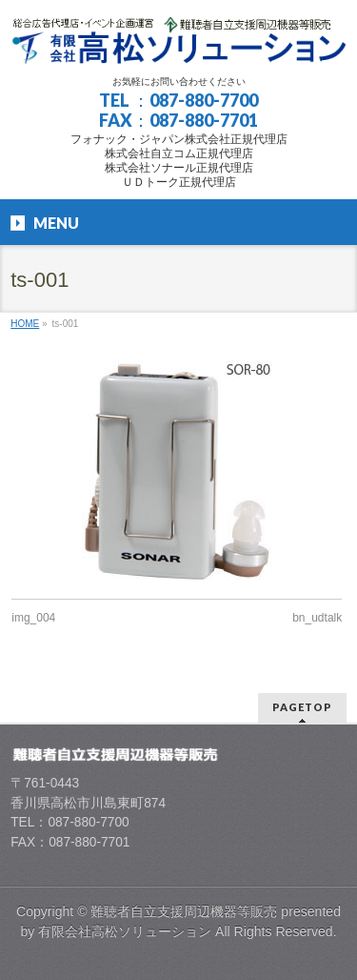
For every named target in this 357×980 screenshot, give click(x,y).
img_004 (33, 618)
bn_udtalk (317, 618)
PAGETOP (302, 707)
